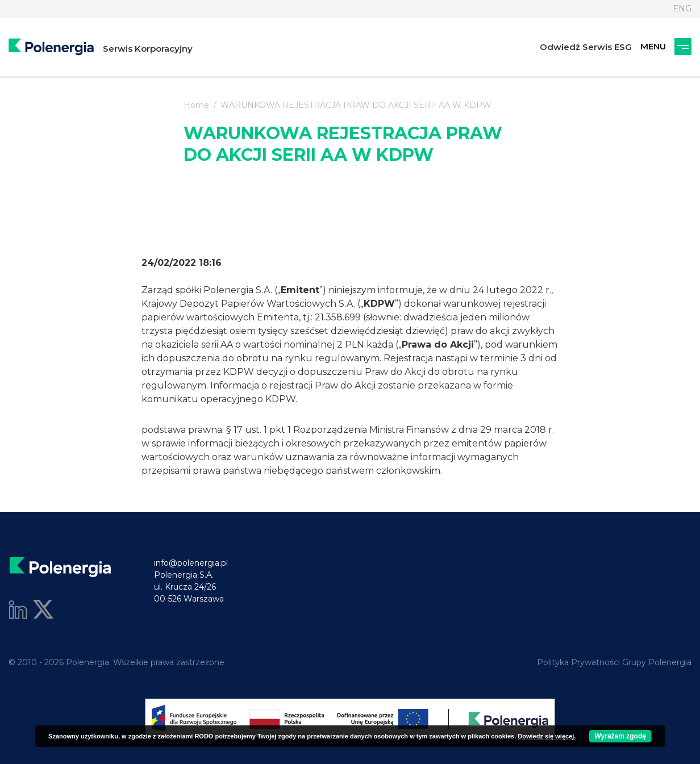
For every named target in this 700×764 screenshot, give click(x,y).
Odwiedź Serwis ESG (586, 47)
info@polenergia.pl (191, 563)
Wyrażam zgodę (620, 736)
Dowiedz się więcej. (547, 736)
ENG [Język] (682, 9)
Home (196, 105)
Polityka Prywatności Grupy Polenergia (614, 662)
